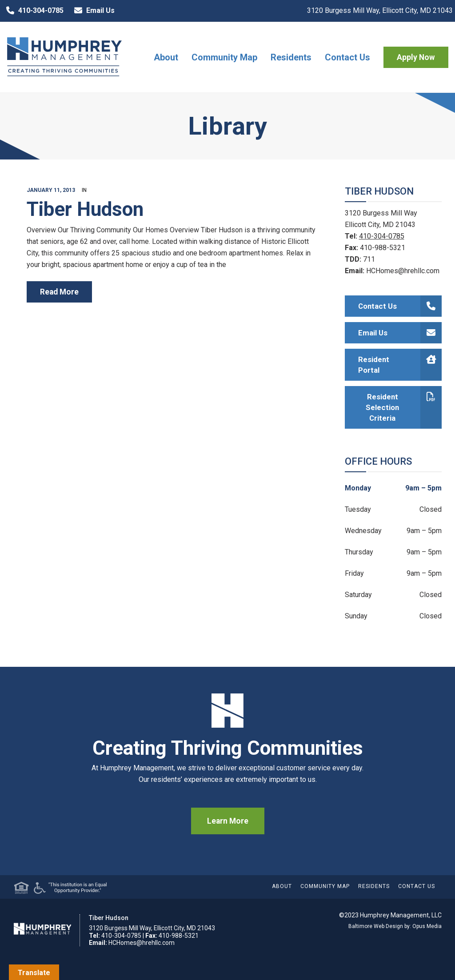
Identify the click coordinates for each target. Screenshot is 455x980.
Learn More (228, 821)
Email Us (92, 11)
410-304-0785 (33, 11)
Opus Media (427, 926)
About (166, 57)
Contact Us (347, 57)
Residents (291, 57)
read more (59, 292)
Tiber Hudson (85, 209)
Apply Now (416, 57)
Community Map (224, 57)
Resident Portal (400, 365)
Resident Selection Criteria (404, 407)
